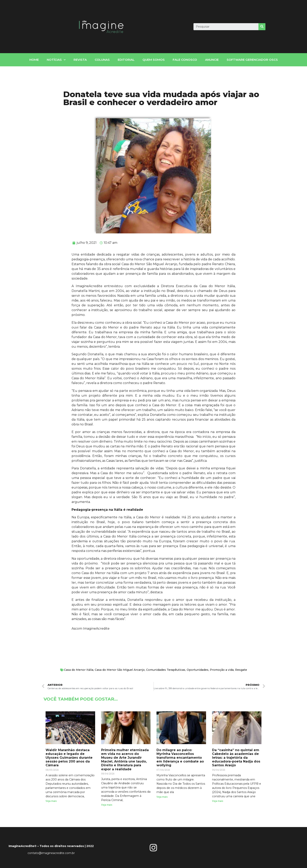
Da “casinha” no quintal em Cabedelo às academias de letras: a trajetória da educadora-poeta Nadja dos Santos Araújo (236, 758)
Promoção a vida (222, 670)
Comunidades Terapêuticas (166, 670)
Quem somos (154, 60)
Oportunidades (198, 670)
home (34, 60)
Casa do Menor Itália (79, 670)
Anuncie (212, 60)
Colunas (102, 60)
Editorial (126, 60)
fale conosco (185, 60)
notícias (56, 60)
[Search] (262, 27)
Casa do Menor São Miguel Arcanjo (120, 670)
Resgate (241, 670)
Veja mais (51, 801)
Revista (80, 60)
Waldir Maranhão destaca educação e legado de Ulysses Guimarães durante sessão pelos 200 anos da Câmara (69, 758)
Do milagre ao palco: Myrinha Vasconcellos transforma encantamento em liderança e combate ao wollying (180, 758)
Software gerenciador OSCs (252, 60)
